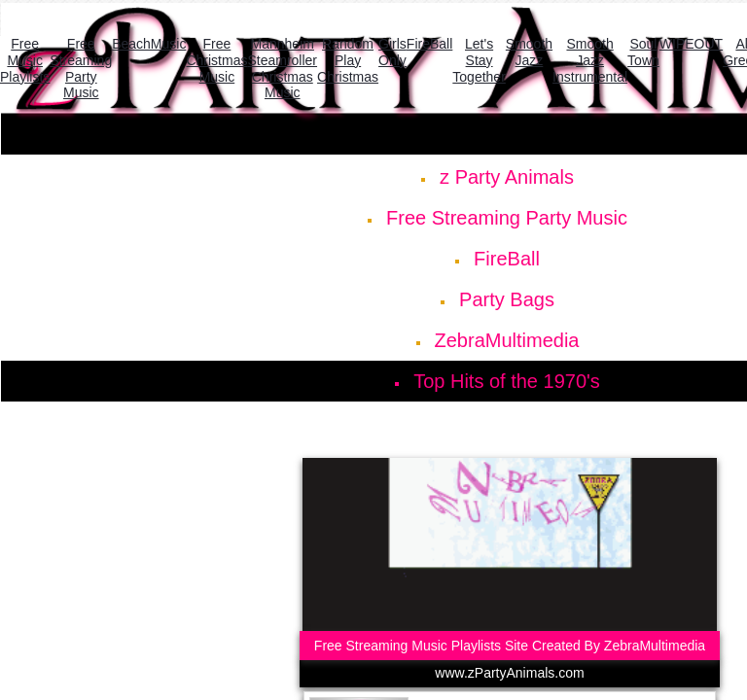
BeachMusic (149, 44)
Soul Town (643, 52)
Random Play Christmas (348, 60)
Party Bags (507, 299)
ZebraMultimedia (507, 340)
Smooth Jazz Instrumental (590, 60)
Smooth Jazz (529, 52)
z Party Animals (507, 177)
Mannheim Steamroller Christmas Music (282, 68)
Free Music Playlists (25, 60)
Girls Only (392, 52)
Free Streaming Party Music (507, 218)
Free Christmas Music (216, 60)
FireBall (507, 259)
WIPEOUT (691, 44)
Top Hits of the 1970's (507, 381)
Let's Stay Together (479, 60)
